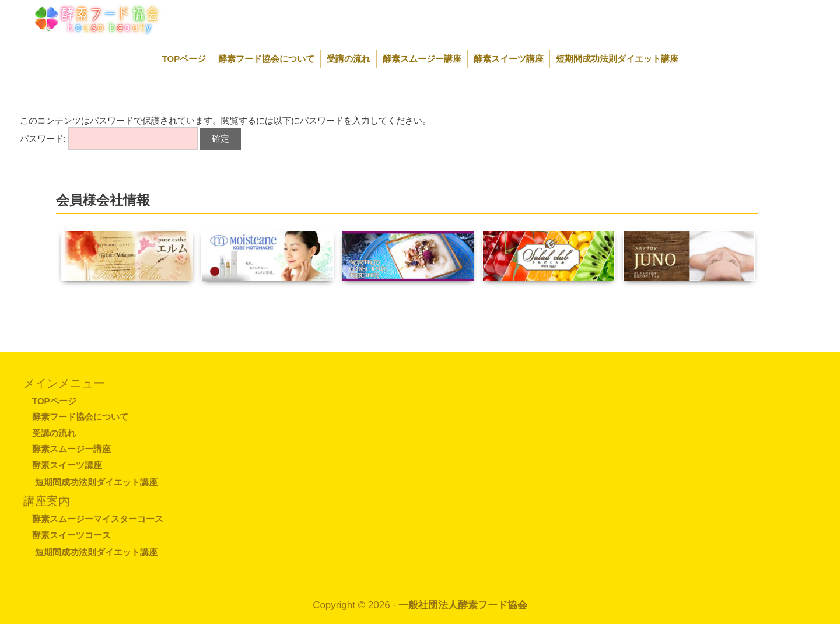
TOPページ (184, 59)
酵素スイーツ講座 (509, 59)
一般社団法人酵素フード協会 (463, 605)
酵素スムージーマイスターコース (98, 519)
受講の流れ (349, 59)
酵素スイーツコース (71, 535)
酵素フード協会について (266, 59)
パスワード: (109, 139)
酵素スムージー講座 (422, 59)
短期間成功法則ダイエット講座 (617, 59)
